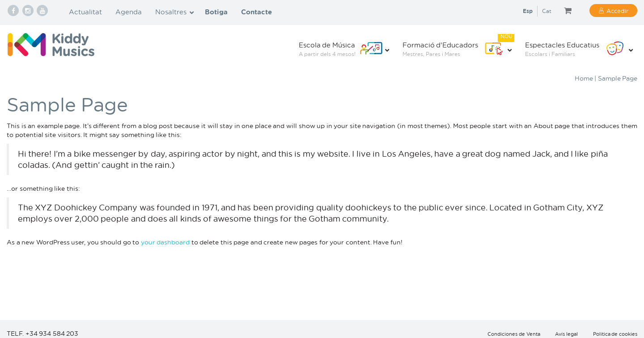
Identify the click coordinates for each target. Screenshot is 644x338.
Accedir (617, 11)
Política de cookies (615, 334)
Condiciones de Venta (514, 334)
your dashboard (165, 242)
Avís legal (566, 334)
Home (584, 78)
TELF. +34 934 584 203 (42, 333)
